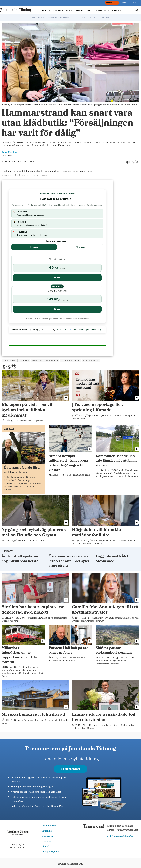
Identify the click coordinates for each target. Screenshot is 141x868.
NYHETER (46, 10)
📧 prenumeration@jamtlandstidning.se (86, 330)
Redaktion (48, 836)
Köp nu (57, 278)
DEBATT (89, 10)
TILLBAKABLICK (103, 10)
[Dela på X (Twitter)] (133, 162)
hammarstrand (71, 360)
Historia (46, 841)
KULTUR (70, 10)
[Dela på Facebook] (128, 162)
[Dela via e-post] (137, 162)
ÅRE (33, 18)
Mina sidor (80, 247)
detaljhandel (91, 360)
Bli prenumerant (71, 769)
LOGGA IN (136, 3)
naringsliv (52, 360)
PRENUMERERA (112, 3)
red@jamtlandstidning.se (120, 836)
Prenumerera (49, 826)
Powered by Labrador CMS (70, 864)
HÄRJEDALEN (94, 18)
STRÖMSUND (52, 18)
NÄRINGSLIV (58, 10)
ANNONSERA (125, 3)
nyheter (37, 360)
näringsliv (9, 360)
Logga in (34, 247)
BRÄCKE (76, 18)
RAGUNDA (105, 18)
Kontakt (46, 846)
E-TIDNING (117, 10)
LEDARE (79, 10)
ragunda (24, 360)
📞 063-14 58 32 (60, 330)
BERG (84, 18)
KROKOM (41, 18)
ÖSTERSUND (65, 18)
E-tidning (47, 831)
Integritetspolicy (51, 852)
